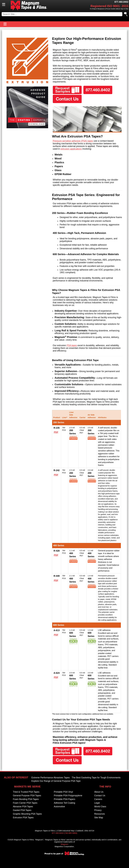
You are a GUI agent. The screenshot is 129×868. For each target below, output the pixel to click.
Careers (98, 799)
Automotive (59, 807)
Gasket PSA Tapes (22, 810)
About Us (99, 792)
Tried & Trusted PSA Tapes (26, 792)
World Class (100, 807)
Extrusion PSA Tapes (23, 818)
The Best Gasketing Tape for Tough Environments (96, 778)
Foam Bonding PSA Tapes (26, 799)
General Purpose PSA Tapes (27, 796)
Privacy (98, 810)
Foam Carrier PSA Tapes (25, 803)
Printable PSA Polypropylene (68, 796)
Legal (97, 803)
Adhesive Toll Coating (65, 803)
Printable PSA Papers (65, 799)
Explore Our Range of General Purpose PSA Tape (56, 781)
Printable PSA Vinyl (63, 792)
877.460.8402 (121, 2)
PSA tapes (72, 345)
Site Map (99, 818)
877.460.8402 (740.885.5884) (64, 833)
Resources (100, 814)
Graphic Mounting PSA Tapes (27, 814)
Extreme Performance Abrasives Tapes (51, 778)
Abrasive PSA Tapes (23, 807)
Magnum (64, 844)
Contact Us (100, 796)
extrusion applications (71, 149)
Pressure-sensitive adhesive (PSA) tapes (73, 141)
